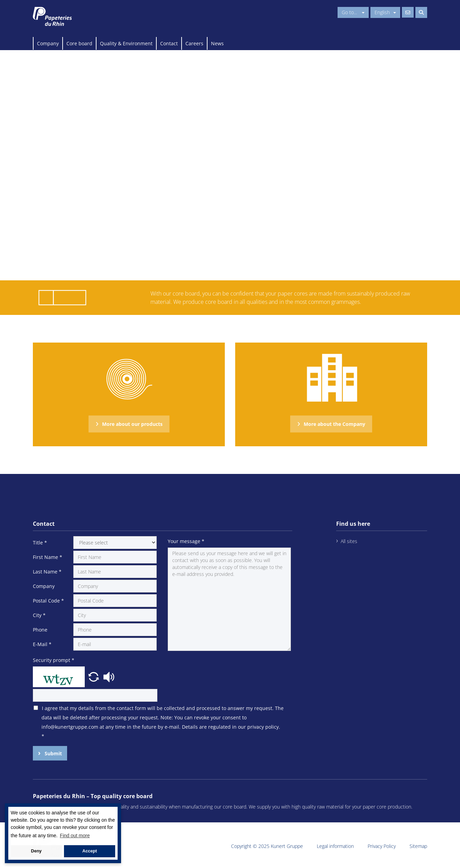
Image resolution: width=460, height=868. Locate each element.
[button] (94, 676)
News (217, 43)
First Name (48, 557)
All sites (349, 541)
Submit (53, 753)
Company (48, 43)
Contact (169, 43)
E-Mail (42, 644)
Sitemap (418, 846)
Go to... (353, 12)
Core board (79, 43)
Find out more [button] (75, 836)
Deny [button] (36, 851)
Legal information (335, 846)
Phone (40, 630)
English (385, 12)
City (39, 615)
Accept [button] (90, 851)
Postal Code (48, 601)
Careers (194, 43)
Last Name (47, 572)
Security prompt (54, 660)
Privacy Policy (382, 846)
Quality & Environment (126, 43)
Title (40, 543)
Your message (186, 541)
